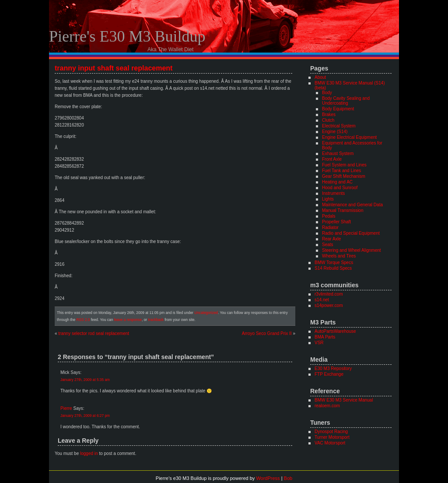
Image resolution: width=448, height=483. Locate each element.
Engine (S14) (335, 132)
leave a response (128, 320)
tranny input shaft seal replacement (114, 68)
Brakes (329, 115)
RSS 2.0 (83, 320)
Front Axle (332, 159)
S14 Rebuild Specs (333, 268)
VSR (319, 343)
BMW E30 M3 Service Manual (344, 400)
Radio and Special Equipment (351, 233)
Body (327, 93)
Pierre (66, 408)
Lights (328, 199)
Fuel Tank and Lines (341, 171)
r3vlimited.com (329, 294)
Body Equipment (338, 109)
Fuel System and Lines (344, 165)
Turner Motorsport (332, 437)
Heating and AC (337, 182)
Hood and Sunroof (340, 188)
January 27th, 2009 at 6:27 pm (85, 416)
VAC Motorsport (330, 443)
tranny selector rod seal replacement (94, 333)
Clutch (328, 120)
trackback (156, 320)
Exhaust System (338, 153)
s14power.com (329, 305)
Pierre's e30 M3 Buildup (127, 36)
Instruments (333, 193)
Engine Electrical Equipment (349, 137)
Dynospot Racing (331, 432)
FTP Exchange (329, 374)
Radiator (330, 227)
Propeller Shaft (336, 222)
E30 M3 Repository (333, 368)
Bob (288, 478)
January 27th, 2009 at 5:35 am (85, 380)
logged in (89, 453)
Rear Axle (331, 239)
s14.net (322, 300)
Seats (328, 245)
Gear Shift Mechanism (344, 176)
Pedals (329, 216)
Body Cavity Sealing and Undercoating (346, 101)
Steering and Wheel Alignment (352, 250)
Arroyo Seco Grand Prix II (267, 333)
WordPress (268, 478)
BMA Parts (325, 337)
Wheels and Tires (339, 256)
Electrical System (339, 126)
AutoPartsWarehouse (335, 331)
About (320, 77)
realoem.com (327, 406)
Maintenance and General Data (352, 205)
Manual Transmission (343, 210)
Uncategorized (206, 313)
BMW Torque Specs (334, 263)
